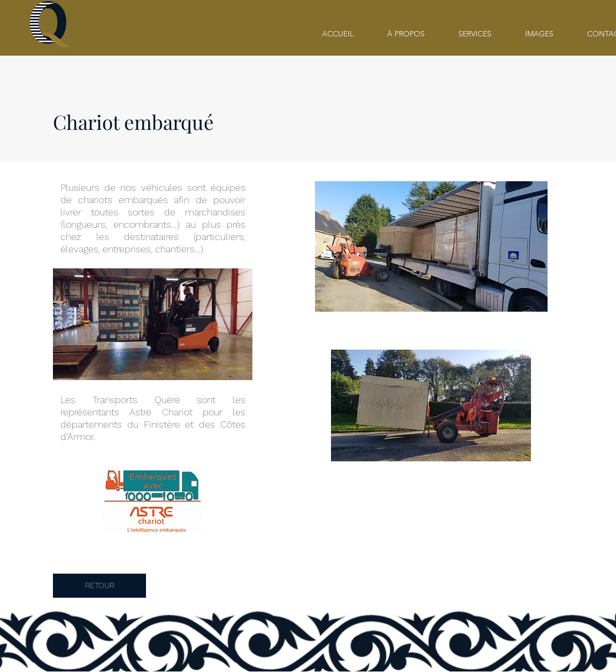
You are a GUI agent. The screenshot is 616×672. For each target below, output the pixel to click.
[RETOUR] (99, 586)
